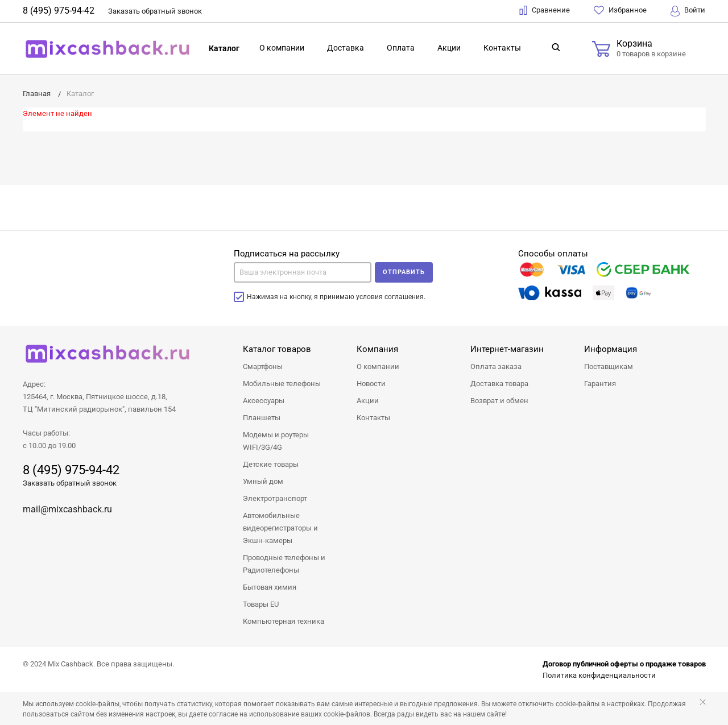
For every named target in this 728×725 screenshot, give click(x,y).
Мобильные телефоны (282, 384)
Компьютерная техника (284, 621)
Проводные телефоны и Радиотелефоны (284, 564)
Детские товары (271, 464)
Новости (371, 384)
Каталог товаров (277, 349)
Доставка (346, 48)
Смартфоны (263, 366)
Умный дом (263, 481)
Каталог (224, 48)
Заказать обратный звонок (70, 483)
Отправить (404, 272)
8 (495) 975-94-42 (59, 11)
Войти (688, 11)
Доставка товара (499, 384)
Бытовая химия (270, 587)
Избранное (620, 10)
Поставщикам (609, 366)
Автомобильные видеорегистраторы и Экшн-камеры (280, 528)
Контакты (502, 48)
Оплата (401, 48)
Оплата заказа (496, 366)
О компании (282, 48)
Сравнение (545, 10)
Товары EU (261, 604)
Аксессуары (264, 401)
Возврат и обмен (499, 401)
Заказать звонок (155, 11)
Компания (377, 349)
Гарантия (600, 384)
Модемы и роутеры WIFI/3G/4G (276, 441)
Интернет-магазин (507, 349)
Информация (611, 349)
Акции (449, 48)
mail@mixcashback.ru (67, 509)
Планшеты (262, 418)
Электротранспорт (275, 498)
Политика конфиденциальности (599, 675)
